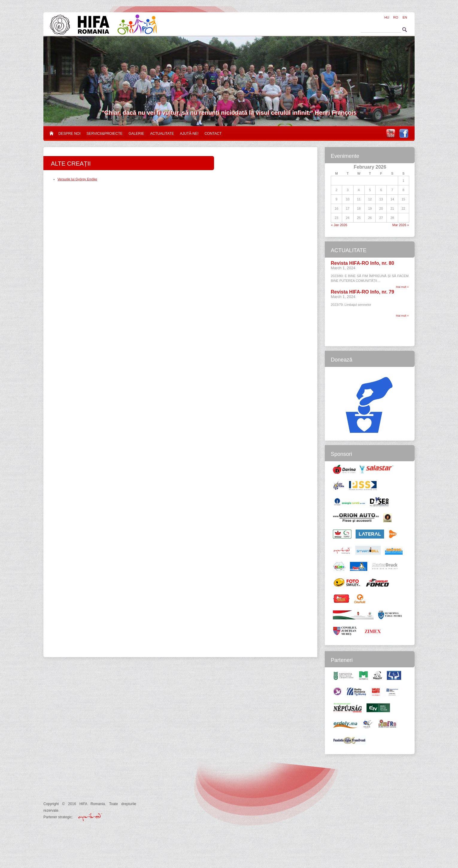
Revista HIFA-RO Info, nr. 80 (363, 263)
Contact (213, 134)
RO (396, 17)
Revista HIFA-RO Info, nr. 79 (363, 292)
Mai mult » (402, 287)
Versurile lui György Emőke (77, 179)
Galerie (137, 134)
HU (387, 17)
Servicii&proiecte (104, 134)
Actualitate (162, 134)
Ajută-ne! (189, 134)
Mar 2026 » (401, 225)
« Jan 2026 (339, 225)
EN (405, 17)
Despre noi (69, 134)
